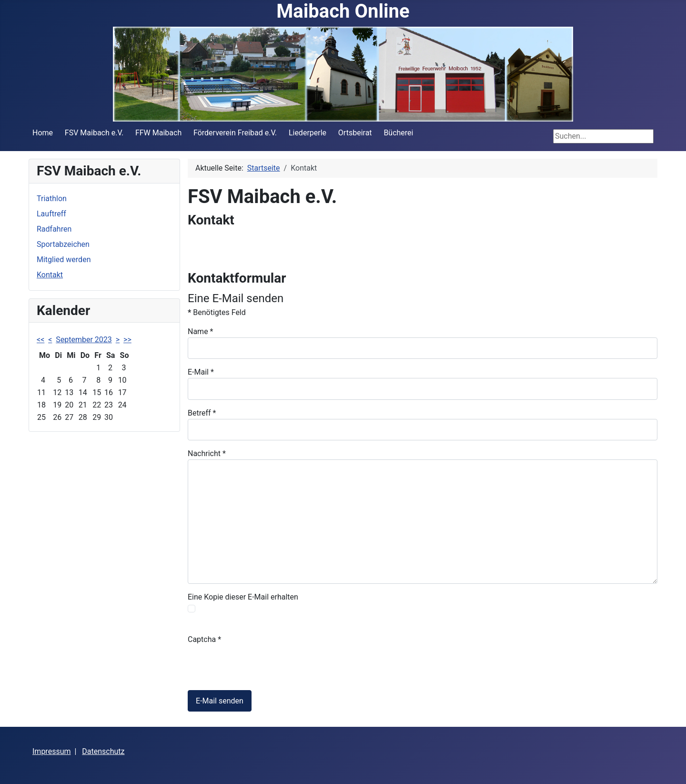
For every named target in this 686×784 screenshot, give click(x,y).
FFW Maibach (158, 133)
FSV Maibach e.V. (94, 133)
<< (40, 340)
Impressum (52, 751)
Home (43, 133)
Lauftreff (51, 214)
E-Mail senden (220, 701)
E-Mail (201, 372)
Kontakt (50, 275)
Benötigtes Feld (217, 312)
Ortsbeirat (355, 133)
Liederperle (308, 133)
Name (201, 331)
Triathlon (52, 199)
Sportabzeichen (63, 244)
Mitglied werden (64, 260)
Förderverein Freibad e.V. (235, 133)
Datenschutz (103, 751)
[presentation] (260, 664)
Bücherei (398, 133)
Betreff (202, 413)
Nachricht (207, 453)
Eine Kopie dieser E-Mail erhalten (243, 597)
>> (127, 340)
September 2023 (84, 340)
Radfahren (54, 229)
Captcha (204, 639)
